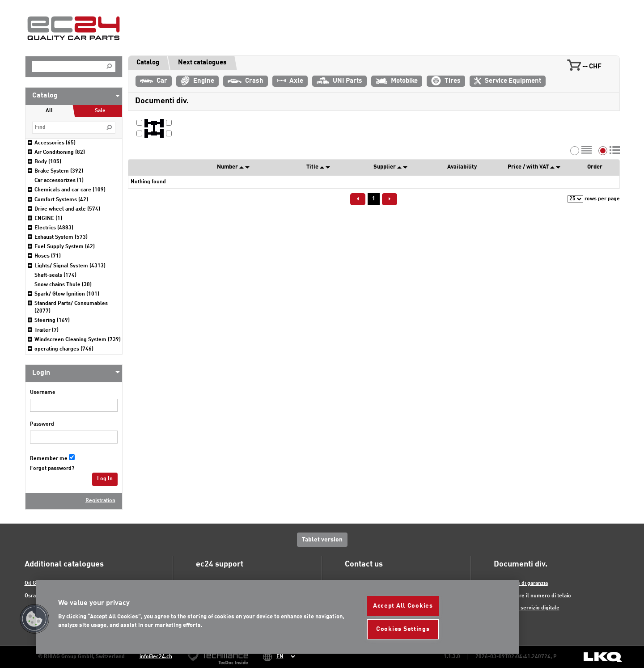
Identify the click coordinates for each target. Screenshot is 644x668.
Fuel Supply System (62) (65, 247)
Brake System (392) (59, 171)
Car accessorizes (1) (59, 181)
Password (42, 424)
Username (43, 393)
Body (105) (48, 162)
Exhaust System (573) (61, 237)
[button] (34, 619)
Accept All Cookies (403, 606)
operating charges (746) (64, 349)
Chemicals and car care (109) (70, 190)
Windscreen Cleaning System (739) (78, 340)
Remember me (49, 459)
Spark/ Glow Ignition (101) (67, 294)
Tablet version (322, 540)
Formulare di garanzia (521, 583)
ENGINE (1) (48, 219)
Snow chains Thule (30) (63, 285)
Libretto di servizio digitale (527, 608)
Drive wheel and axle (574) (67, 209)
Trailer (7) (47, 330)
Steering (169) (52, 321)
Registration (100, 501)
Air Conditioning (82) (60, 152)
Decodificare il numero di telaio (532, 596)
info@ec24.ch (156, 657)
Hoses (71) (48, 256)
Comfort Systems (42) (61, 200)
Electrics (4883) (54, 228)
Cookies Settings (403, 629)
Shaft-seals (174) (55, 275)
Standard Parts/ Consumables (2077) (71, 307)
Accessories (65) (55, 143)
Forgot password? (52, 469)
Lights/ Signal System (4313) (70, 266)
